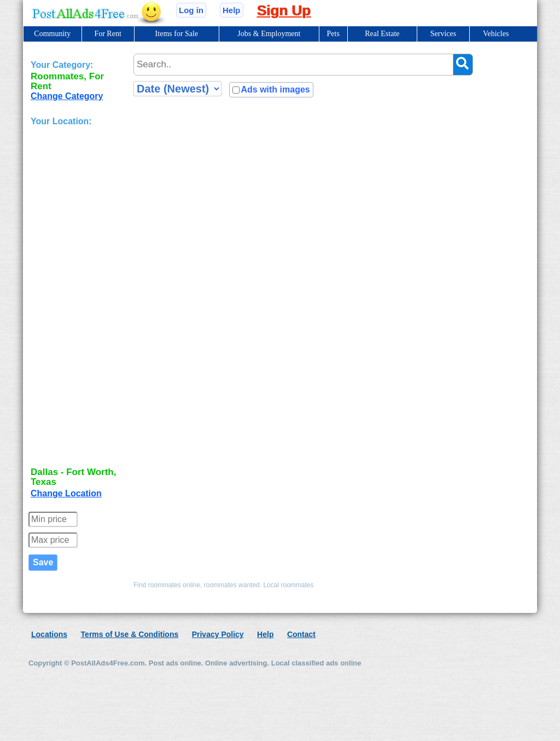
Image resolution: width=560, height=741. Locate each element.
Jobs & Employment (269, 34)
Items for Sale (177, 34)
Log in (191, 10)
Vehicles (496, 34)
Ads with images (275, 89)
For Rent (107, 34)
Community (52, 34)
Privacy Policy (218, 634)
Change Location (66, 493)
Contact (301, 634)
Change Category (67, 96)
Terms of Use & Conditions (130, 634)
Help (232, 10)
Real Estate (382, 34)
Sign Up (284, 10)
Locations (49, 634)
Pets (333, 34)
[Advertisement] (74, 298)
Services (443, 34)
